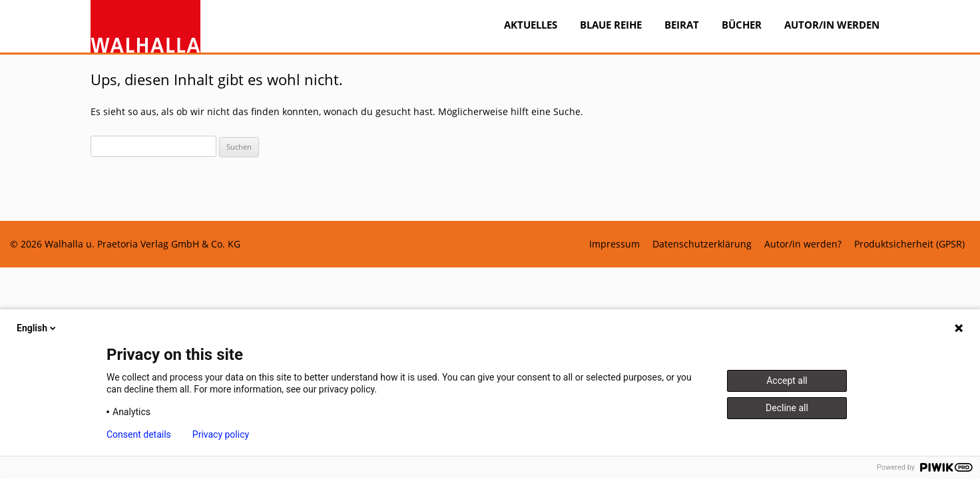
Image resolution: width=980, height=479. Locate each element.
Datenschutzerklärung (702, 244)
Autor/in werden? (803, 244)
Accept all (787, 381)
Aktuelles (531, 25)
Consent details (139, 434)
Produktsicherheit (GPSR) (909, 244)
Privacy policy (221, 434)
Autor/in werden (832, 25)
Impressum (614, 244)
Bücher (742, 25)
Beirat (682, 25)
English (37, 328)
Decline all (787, 408)
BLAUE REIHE (611, 25)
